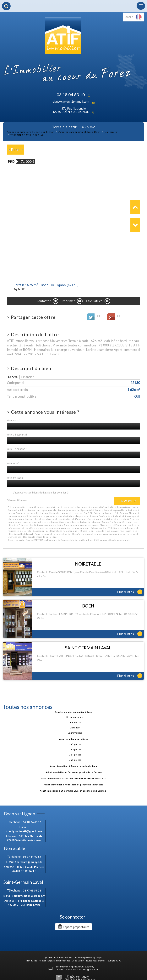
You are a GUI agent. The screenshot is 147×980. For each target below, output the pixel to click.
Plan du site (32, 961)
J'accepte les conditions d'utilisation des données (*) (41, 493)
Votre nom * (13, 420)
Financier (27, 377)
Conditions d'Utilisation (94, 540)
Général (13, 377)
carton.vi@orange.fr (29, 862)
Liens (74, 961)
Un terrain (111, 132)
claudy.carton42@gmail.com (71, 101)
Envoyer (127, 501)
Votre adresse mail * (18, 435)
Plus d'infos (130, 592)
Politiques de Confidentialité (62, 540)
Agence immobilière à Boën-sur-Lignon (31, 132)
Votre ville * (13, 463)
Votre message (15, 478)
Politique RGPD (114, 961)
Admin (81, 961)
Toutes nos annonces (96, 961)
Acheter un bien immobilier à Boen (79, 132)
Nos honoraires (63, 961)
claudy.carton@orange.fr (29, 896)
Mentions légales (47, 961)
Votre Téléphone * (17, 449)
